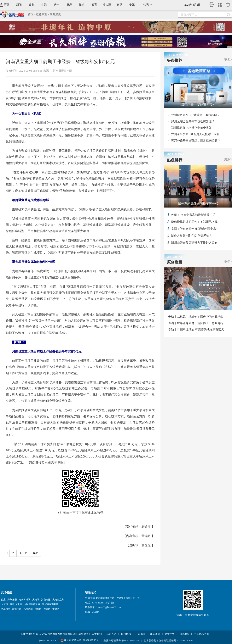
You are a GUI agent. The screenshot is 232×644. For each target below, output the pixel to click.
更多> (228, 60)
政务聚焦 (55, 14)
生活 (44, 5)
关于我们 (97, 634)
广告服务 (141, 634)
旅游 (82, 5)
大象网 (47, 609)
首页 (6, 5)
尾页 (36, 553)
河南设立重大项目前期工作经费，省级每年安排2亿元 (60, 62)
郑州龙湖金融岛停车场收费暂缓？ (193, 121)
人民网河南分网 (32, 604)
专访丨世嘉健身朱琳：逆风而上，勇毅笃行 (196, 323)
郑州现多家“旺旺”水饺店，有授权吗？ (196, 115)
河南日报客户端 (62, 71)
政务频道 (42, 14)
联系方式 (112, 634)
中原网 (56, 609)
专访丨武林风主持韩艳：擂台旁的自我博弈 (196, 317)
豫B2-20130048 (47, 641)
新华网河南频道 (50, 604)
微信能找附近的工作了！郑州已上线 (194, 222)
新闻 (19, 5)
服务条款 (155, 634)
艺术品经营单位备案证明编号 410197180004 (168, 641)
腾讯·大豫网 (16, 604)
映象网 (38, 609)
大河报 (4, 604)
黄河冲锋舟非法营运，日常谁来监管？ (196, 141)
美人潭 (107, 5)
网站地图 (184, 634)
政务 (32, 5)
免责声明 (170, 634)
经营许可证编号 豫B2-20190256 (121, 641)
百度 (3, 600)
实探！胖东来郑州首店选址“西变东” (194, 229)
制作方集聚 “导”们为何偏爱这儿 (192, 236)
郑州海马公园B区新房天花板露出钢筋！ (197, 134)
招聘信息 (126, 634)
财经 (69, 5)
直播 (119, 5)
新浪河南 (17, 609)
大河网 (36, 600)
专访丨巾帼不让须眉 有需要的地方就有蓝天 (196, 330)
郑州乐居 (12, 600)
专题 (132, 5)
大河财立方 (58, 600)
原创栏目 (175, 262)
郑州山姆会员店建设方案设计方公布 (194, 243)
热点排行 (175, 160)
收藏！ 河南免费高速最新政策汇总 (193, 215)
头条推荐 (175, 60)
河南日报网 (25, 600)
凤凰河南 (28, 609)
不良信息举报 (201, 634)
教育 (94, 5)
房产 (57, 5)
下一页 (23, 553)
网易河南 (6, 609)
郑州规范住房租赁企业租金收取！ (193, 128)
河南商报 (46, 600)
